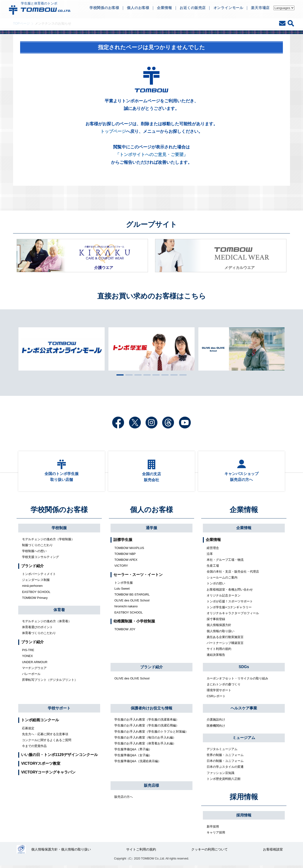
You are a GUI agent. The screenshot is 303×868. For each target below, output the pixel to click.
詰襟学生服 (123, 542)
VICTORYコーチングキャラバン (48, 774)
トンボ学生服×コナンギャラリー (229, 610)
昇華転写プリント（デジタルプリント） (50, 682)
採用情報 (244, 799)
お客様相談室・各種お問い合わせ (230, 592)
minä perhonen (32, 588)
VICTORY (121, 568)
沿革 (210, 556)
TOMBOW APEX (126, 562)
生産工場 (213, 568)
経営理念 (213, 550)
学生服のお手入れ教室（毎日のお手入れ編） (145, 740)
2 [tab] (128, 375)
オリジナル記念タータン (224, 598)
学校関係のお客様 (59, 512)
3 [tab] (137, 375)
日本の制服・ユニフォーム (225, 763)
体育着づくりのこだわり (39, 635)
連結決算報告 (216, 657)
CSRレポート (216, 698)
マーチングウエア (34, 670)
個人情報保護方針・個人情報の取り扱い (61, 852)
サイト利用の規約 (219, 651)
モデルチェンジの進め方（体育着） (47, 624)
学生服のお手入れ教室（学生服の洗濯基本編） (147, 722)
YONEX (27, 658)
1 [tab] (119, 375)
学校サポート (59, 710)
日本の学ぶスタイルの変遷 (225, 769)
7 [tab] (173, 375)
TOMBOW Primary (35, 600)
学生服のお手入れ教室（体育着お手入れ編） (145, 745)
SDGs (244, 669)
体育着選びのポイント (37, 629)
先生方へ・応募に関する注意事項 (45, 736)
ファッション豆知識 (221, 775)
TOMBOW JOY (125, 632)
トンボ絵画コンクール (40, 722)
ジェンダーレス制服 (36, 582)
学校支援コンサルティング (40, 559)
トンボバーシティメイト (39, 576)
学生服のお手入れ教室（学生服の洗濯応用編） (147, 728)
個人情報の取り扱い (221, 633)
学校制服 (59, 530)
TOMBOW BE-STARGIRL (132, 597)
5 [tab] (155, 375)
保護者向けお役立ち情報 (151, 710)
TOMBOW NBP (125, 556)
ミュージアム (244, 740)
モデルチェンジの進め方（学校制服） (48, 541)
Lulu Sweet (122, 591)
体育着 (59, 612)
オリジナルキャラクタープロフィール (233, 615)
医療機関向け (216, 728)
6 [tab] (164, 375)
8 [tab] (182, 375)
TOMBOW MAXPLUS (129, 550)
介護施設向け (216, 722)
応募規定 (28, 730)
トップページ (113, 131)
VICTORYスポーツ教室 (41, 766)
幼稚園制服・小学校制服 (134, 623)
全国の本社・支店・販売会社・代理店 (233, 574)
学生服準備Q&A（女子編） (133, 758)
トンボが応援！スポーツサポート (230, 603)
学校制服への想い (34, 553)
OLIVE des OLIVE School (132, 603)
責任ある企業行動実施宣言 (225, 639)
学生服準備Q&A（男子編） (133, 751)
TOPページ (21, 23)
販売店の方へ (124, 799)
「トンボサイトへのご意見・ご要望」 (151, 155)
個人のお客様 (151, 512)
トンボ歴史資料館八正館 (224, 781)
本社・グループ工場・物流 (225, 562)
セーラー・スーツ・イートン (138, 577)
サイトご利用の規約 (141, 852)
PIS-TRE (28, 652)
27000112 (21, 852)
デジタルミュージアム (222, 751)
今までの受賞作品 (34, 748)
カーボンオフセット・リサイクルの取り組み (237, 680)
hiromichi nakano (126, 609)
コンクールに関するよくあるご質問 (47, 742)
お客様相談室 (273, 852)
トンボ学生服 (124, 585)
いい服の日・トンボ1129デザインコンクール (59, 757)
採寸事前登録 (216, 621)
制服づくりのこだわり (37, 547)
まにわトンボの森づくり (224, 686)
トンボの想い (216, 586)
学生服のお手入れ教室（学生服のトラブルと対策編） (151, 734)
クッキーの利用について (209, 852)
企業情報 (244, 512)
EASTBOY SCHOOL (36, 594)
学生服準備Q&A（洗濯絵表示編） (138, 763)
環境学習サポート (219, 692)
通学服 (151, 530)
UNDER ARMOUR (35, 664)
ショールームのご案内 (222, 580)
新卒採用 (213, 829)
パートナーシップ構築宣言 (225, 645)
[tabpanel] (151, 349)
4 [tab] (146, 375)
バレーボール (31, 676)
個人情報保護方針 (219, 627)
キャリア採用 (216, 835)
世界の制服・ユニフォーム (225, 757)
